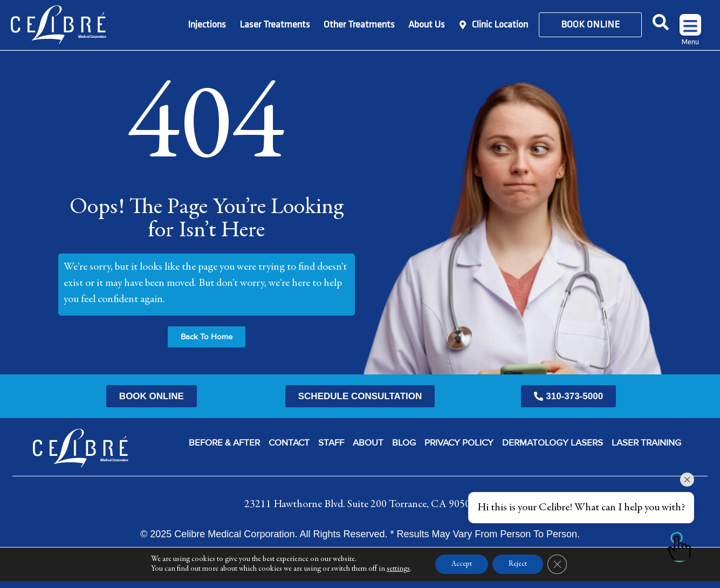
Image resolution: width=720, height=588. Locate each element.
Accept (462, 571)
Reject (518, 571)
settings (398, 576)
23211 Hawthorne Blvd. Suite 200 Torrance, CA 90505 (360, 504)
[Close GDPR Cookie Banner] (557, 571)
